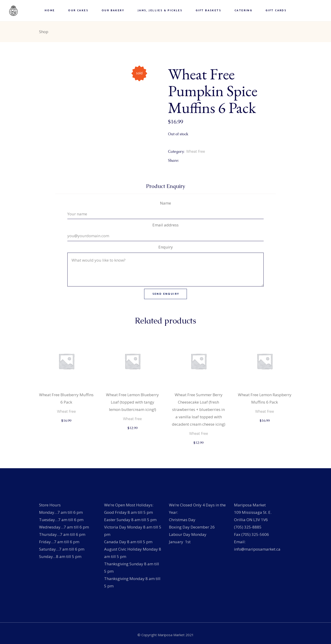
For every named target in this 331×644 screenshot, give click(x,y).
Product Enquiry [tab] (166, 186)
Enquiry (166, 247)
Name (165, 203)
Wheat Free (196, 152)
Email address (165, 225)
